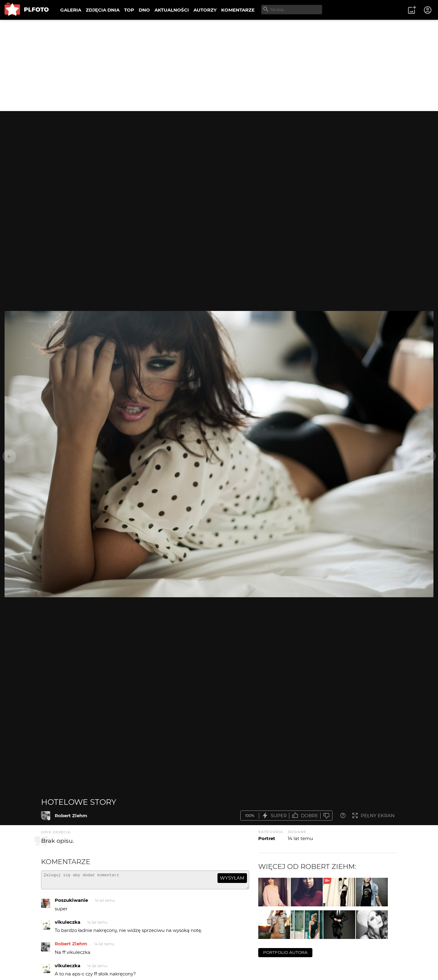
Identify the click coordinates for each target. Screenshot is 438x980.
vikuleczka (68, 925)
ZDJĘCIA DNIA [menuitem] (103, 10)
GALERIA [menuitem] (71, 10)
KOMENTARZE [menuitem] (238, 10)
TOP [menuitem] (129, 10)
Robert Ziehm (71, 816)
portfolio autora (285, 952)
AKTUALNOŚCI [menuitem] (172, 10)
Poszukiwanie (71, 903)
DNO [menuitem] (144, 10)
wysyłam (232, 878)
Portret (267, 838)
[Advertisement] (219, 65)
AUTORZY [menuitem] (205, 10)
